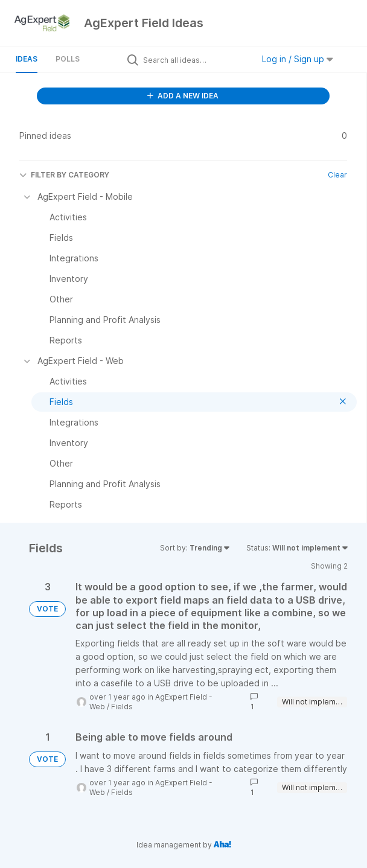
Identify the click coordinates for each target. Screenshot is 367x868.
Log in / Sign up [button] (298, 59)
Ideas (27, 59)
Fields (122, 707)
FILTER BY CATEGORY (64, 175)
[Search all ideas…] (195, 60)
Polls (68, 59)
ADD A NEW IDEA (183, 96)
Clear (337, 175)
